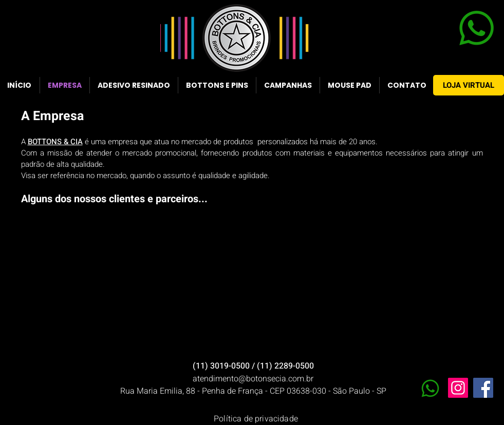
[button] (75, 225)
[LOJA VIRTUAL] (469, 85)
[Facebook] (483, 388)
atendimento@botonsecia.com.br (253, 379)
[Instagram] (458, 388)
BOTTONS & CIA (55, 142)
